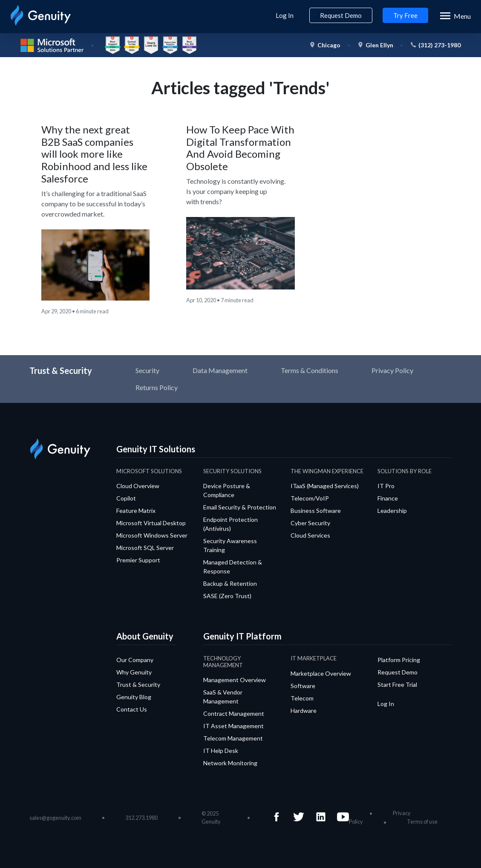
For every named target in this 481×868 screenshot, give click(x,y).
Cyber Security (310, 523)
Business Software (316, 511)
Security (147, 370)
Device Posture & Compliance (227, 490)
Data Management (220, 370)
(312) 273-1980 (439, 45)
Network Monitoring (230, 763)
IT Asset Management (233, 726)
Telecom (302, 698)
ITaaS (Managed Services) (325, 486)
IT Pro (386, 486)
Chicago (329, 45)
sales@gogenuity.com (55, 818)
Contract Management (234, 713)
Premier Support (138, 560)
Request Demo (341, 15)
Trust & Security (138, 684)
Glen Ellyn (379, 45)
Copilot (126, 498)
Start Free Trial (397, 684)
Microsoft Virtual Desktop (151, 523)
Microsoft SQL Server (145, 548)
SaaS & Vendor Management (223, 697)
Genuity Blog (134, 697)
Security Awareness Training (230, 545)
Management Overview (235, 680)
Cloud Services (310, 535)
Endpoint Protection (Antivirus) (230, 524)
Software (303, 686)
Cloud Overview (138, 486)
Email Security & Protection (240, 507)
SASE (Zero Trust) (227, 596)
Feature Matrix (136, 511)
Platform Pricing (399, 660)
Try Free (405, 15)
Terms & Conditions (310, 370)
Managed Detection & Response (233, 567)
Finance (388, 498)
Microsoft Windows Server (152, 535)
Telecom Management (233, 738)
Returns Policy (157, 387)
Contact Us (132, 709)
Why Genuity (134, 672)
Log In (285, 15)
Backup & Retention (230, 583)
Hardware (304, 710)
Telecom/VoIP (310, 498)
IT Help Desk (221, 751)
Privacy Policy (392, 370)
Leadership (392, 511)
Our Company (135, 660)
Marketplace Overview (321, 673)
